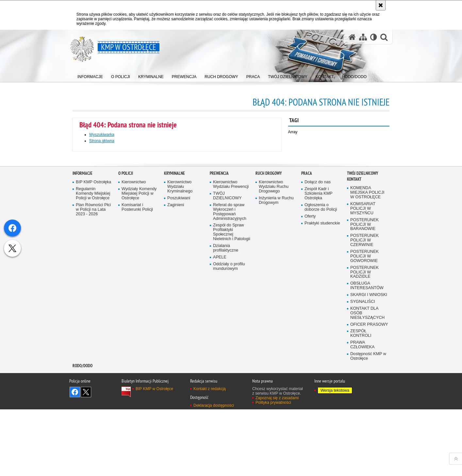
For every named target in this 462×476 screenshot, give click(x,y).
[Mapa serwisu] (363, 37)
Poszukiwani (179, 348)
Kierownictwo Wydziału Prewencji (231, 335)
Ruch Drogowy (269, 324)
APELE (220, 407)
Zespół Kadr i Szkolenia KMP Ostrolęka (319, 344)
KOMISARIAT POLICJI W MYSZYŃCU (363, 359)
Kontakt (354, 329)
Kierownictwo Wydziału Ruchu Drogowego (274, 337)
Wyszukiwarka (102, 135)
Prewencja (219, 324)
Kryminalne (174, 324)
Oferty (310, 366)
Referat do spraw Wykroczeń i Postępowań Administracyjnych (230, 362)
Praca (307, 324)
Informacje (82, 324)
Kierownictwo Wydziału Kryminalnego (180, 337)
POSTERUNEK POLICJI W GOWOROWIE (364, 406)
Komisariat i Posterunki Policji (137, 357)
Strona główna (102, 141)
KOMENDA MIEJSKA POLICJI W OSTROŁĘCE (367, 343)
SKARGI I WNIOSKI (369, 445)
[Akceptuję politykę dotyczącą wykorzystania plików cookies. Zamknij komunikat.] (381, 5)
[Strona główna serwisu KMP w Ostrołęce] (352, 37)
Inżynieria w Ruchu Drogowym (276, 350)
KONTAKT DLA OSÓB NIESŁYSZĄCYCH (367, 463)
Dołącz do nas (318, 332)
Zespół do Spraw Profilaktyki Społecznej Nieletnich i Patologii (232, 382)
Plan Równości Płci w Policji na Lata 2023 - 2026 (93, 360)
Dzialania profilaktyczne (226, 398)
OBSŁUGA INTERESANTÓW (367, 436)
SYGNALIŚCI (363, 452)
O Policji (126, 324)
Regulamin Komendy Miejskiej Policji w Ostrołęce (93, 344)
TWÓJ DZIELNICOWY (227, 346)
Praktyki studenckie (322, 373)
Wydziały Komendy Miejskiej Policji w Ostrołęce (139, 344)
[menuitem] (90, 75)
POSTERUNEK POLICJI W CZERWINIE (364, 391)
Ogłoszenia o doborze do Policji (321, 357)
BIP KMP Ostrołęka (93, 332)
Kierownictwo (134, 332)
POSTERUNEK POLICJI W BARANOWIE (364, 375)
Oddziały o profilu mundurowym (229, 416)
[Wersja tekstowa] (374, 37)
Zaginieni (176, 355)
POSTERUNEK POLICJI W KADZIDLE (364, 422)
